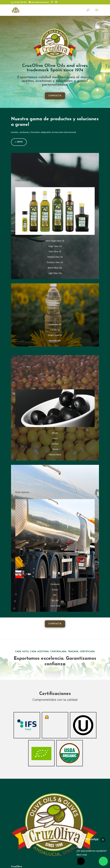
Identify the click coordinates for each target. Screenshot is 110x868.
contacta (55, 96)
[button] (95, 854)
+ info (19, 142)
